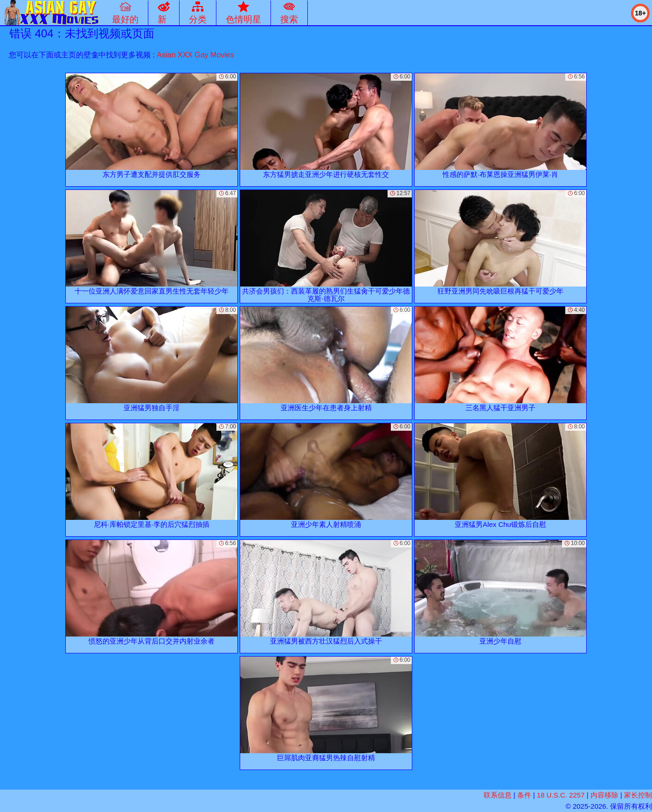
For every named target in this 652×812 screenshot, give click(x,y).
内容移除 (604, 795)
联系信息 (498, 795)
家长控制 (638, 795)
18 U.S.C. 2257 (561, 795)
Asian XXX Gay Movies (195, 55)
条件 (524, 795)
